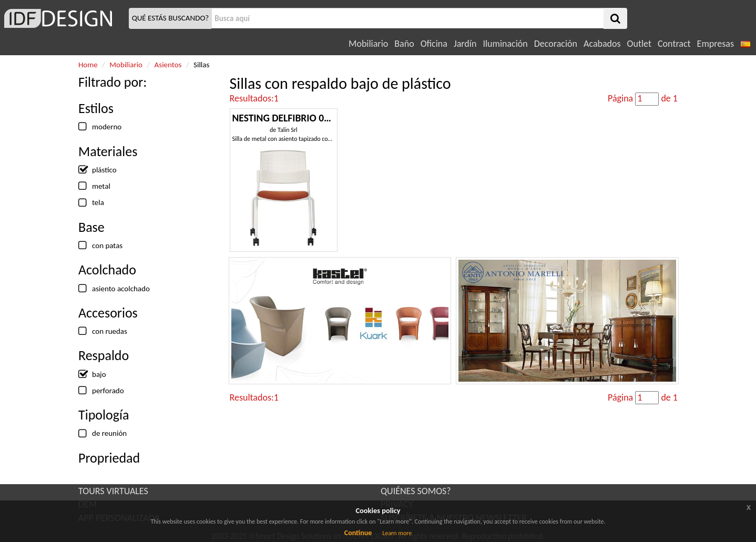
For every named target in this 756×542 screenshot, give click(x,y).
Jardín (465, 44)
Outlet (639, 44)
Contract (674, 44)
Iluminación (505, 44)
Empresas (716, 44)
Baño (404, 44)
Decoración (556, 44)
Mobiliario (368, 44)
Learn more (397, 533)
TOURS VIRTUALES (113, 491)
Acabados (602, 44)
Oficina (434, 44)
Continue (358, 533)
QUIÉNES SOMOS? (416, 491)
